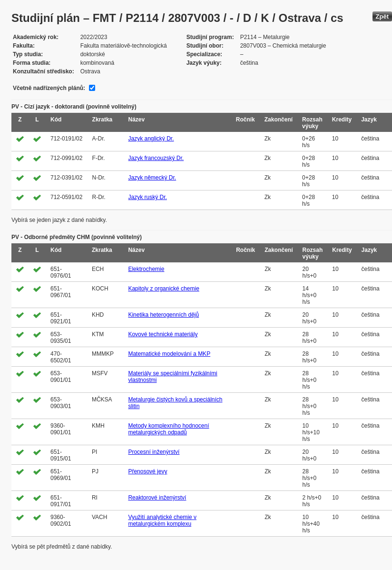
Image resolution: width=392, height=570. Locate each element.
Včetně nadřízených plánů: (49, 88)
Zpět (382, 16)
